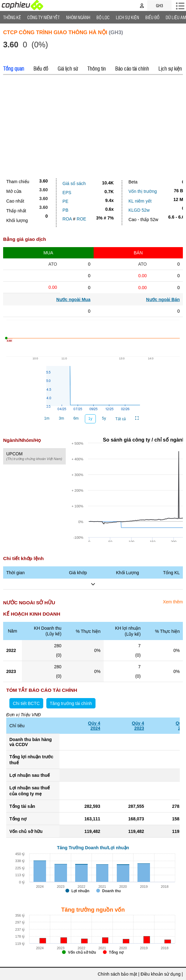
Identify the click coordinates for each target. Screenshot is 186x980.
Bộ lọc (103, 17)
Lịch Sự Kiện (127, 17)
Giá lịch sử (68, 68)
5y (104, 418)
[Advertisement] (93, 125)
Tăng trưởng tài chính (71, 703)
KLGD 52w (139, 210)
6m (76, 418)
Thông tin (97, 68)
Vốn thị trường (143, 191)
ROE (81, 219)
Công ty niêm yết (44, 17)
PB (66, 210)
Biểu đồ (152, 17)
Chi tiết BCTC (26, 703)
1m (47, 418)
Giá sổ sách (74, 183)
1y (90, 419)
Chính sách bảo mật (117, 974)
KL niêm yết (140, 201)
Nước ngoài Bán (163, 299)
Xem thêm (173, 602)
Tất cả (121, 419)
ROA (67, 219)
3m (62, 418)
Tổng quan (14, 68)
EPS (67, 193)
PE (66, 201)
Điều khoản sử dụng (160, 974)
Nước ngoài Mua (73, 299)
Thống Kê (12, 17)
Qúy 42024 (94, 726)
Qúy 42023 (138, 726)
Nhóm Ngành (78, 17)
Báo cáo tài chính (132, 68)
